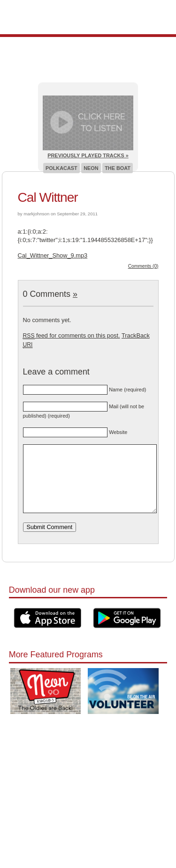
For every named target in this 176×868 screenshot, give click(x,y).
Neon (91, 168)
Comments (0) (143, 266)
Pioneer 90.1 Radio (88, 17)
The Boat (118, 168)
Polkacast (61, 168)
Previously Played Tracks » (88, 155)
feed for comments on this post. (72, 335)
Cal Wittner (48, 197)
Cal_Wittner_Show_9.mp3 (53, 255)
